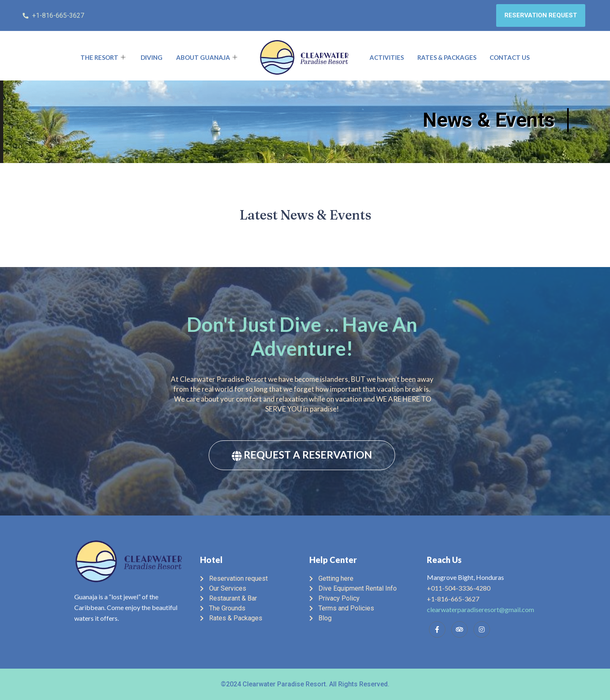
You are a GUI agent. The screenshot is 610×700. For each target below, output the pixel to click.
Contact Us (510, 57)
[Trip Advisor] (459, 629)
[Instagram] (482, 629)
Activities (387, 57)
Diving (152, 57)
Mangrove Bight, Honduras (465, 577)
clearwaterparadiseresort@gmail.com (480, 609)
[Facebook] (437, 629)
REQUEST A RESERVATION (302, 455)
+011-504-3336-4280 (459, 588)
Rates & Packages (447, 57)
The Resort (104, 57)
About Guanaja (208, 57)
